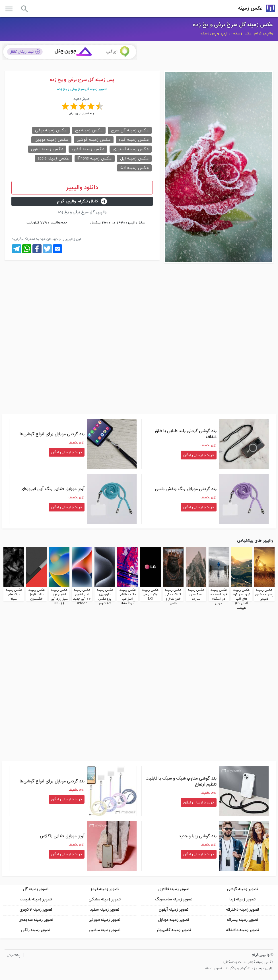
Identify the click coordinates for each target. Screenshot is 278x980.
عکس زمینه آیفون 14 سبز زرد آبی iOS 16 (59, 597)
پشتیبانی (14, 955)
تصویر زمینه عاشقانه (242, 930)
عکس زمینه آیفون (88, 149)
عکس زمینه (250, 8)
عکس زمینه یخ (89, 130)
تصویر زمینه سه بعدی (36, 920)
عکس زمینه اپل (134, 159)
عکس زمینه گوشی (94, 140)
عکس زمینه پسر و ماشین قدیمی (264, 594)
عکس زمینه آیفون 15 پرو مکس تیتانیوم (105, 597)
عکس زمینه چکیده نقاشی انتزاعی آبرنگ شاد (127, 597)
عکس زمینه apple (53, 159)
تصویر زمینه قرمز (104, 889)
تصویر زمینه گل (36, 889)
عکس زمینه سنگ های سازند (196, 594)
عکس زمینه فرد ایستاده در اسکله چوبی (219, 597)
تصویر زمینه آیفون (173, 909)
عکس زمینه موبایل (51, 140)
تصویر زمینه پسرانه (242, 920)
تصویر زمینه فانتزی (174, 889)
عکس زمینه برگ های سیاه (14, 594)
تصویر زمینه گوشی (242, 889)
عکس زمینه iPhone (95, 159)
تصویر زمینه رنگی (36, 930)
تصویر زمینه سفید (105, 909)
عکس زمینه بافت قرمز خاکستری (37, 594)
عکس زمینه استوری (131, 149)
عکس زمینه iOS (134, 168)
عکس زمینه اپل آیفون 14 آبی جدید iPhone (82, 597)
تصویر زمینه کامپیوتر (174, 930)
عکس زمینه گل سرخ (130, 130)
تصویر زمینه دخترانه (242, 909)
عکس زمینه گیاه (134, 140)
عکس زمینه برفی (51, 130)
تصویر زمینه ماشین (104, 930)
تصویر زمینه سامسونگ (174, 899)
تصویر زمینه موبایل (173, 920)
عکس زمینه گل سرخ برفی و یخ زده (233, 25)
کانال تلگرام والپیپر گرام (82, 201)
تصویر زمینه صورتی (104, 920)
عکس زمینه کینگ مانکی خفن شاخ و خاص (173, 597)
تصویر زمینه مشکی (105, 899)
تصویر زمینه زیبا (242, 899)
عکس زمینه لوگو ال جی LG (150, 594)
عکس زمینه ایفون (47, 149)
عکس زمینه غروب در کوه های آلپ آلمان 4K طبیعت (242, 599)
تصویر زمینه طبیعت (36, 899)
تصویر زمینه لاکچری (36, 909)
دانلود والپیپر (82, 188)
